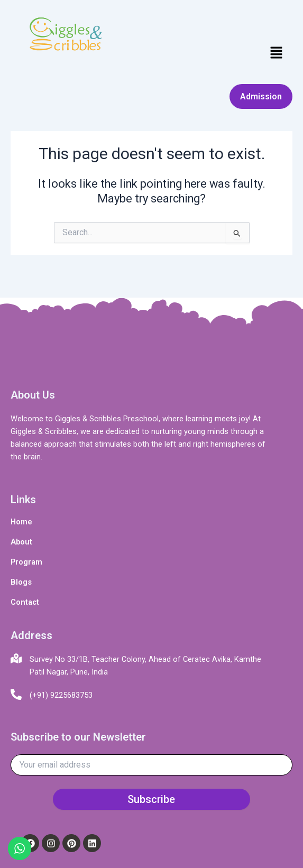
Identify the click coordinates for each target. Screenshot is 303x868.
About (21, 542)
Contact (25, 602)
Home (21, 522)
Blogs (21, 582)
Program (26, 562)
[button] (277, 53)
